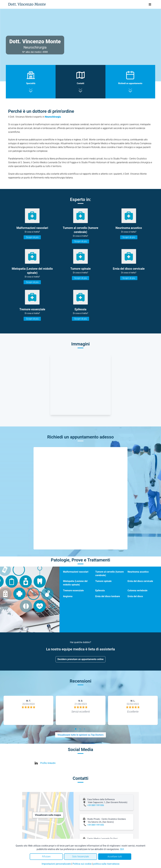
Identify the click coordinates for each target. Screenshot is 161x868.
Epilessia (100, 590)
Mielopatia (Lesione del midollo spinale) (75, 583)
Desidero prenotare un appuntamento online (80, 659)
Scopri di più (32, 237)
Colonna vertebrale (138, 590)
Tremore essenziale (73, 590)
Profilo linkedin (48, 763)
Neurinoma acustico (138, 572)
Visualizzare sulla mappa (48, 815)
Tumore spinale (103, 581)
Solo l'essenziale (80, 857)
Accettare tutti (115, 857)
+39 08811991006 (96, 805)
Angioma (68, 596)
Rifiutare (46, 857)
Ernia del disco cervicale (140, 581)
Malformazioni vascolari (76, 572)
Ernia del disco (135, 596)
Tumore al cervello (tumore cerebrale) (110, 574)
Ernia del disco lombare (108, 596)
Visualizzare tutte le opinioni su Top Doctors (80, 735)
